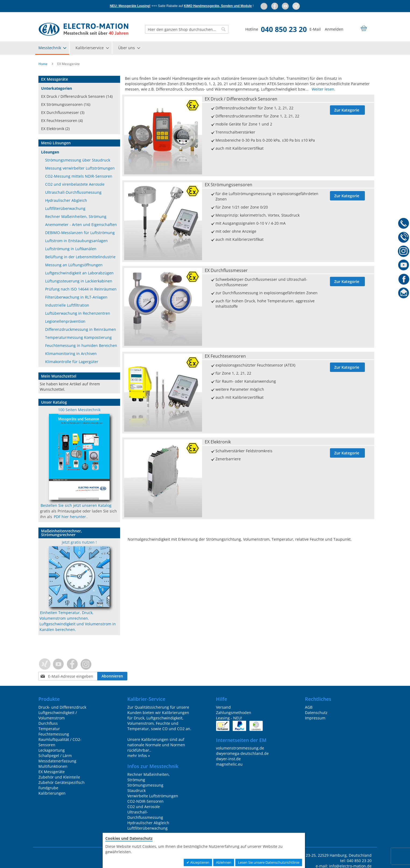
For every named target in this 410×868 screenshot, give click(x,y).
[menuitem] (52, 48)
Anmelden (334, 29)
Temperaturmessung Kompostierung (78, 337)
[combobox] (187, 29)
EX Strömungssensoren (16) (66, 104)
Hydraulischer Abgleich (66, 200)
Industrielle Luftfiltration (67, 305)
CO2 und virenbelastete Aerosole (75, 184)
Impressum (315, 718)
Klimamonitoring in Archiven (71, 354)
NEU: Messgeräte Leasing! (130, 6)
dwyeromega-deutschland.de (242, 753)
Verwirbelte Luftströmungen (153, 796)
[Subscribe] (112, 676)
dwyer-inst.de (228, 759)
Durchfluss (48, 723)
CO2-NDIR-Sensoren (145, 801)
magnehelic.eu (229, 764)
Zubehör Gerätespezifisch (62, 782)
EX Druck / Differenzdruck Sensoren (241, 99)
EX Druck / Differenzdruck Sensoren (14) (77, 96)
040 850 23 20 (284, 29)
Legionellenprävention (65, 321)
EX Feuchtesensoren (225, 356)
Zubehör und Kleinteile (59, 777)
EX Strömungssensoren (229, 185)
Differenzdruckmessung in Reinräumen (81, 329)
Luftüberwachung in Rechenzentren (78, 313)
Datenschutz (316, 713)
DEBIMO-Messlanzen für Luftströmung (80, 233)
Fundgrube (48, 788)
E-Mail (315, 29)
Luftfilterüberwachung (65, 208)
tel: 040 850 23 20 (356, 861)
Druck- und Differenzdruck (62, 707)
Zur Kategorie (347, 110)
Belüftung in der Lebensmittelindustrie (80, 257)
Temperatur (49, 729)
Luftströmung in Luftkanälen (71, 249)
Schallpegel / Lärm (55, 756)
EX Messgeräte (52, 772)
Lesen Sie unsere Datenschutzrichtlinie (269, 862)
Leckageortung (52, 750)
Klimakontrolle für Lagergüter (72, 362)
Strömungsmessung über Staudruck (78, 160)
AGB (309, 707)
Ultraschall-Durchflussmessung (73, 192)
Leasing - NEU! (229, 718)
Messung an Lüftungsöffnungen (74, 265)
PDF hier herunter (70, 517)
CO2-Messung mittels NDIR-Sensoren (79, 176)
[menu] (205, 48)
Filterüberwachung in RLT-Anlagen (76, 297)
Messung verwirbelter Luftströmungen (80, 168)
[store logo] (83, 29)
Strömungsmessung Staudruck (145, 788)
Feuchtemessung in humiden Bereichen (81, 345)
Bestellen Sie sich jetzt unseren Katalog (76, 505)
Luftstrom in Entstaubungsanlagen (76, 241)
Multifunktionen (53, 766)
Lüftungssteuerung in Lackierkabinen (79, 281)
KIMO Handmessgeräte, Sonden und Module (218, 6)
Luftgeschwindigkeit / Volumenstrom (58, 715)
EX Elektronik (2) (55, 129)
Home (43, 64)
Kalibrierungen (52, 793)
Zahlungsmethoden (234, 713)
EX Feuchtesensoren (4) (62, 121)
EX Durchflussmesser (226, 270)
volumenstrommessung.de (240, 748)
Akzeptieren (199, 862)
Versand (223, 707)
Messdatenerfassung (57, 761)
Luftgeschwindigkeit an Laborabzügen (79, 273)
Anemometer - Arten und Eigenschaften (81, 225)
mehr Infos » (139, 756)
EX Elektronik (218, 442)
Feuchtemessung (54, 734)
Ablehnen (224, 862)
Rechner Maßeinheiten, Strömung (76, 216)
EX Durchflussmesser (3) (63, 112)
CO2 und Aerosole (144, 807)
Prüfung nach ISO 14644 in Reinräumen (81, 289)
